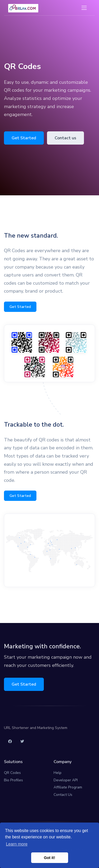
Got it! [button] (49, 858)
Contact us (65, 138)
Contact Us (63, 795)
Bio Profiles (13, 780)
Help (58, 773)
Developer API (66, 780)
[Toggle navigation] (84, 8)
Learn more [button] (17, 844)
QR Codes (12, 773)
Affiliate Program (68, 787)
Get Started (24, 138)
